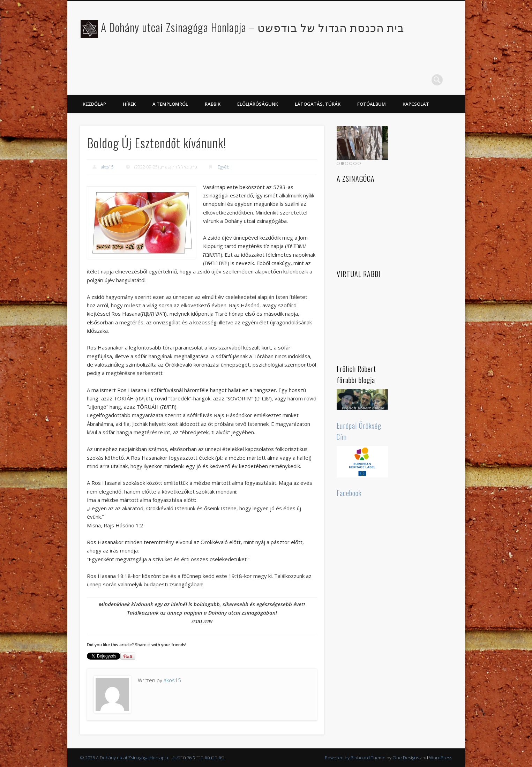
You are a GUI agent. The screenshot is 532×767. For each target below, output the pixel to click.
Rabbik (213, 104)
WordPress (441, 758)
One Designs (406, 758)
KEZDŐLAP (94, 104)
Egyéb (223, 167)
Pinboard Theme (368, 758)
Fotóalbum (372, 104)
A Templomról (170, 104)
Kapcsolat (416, 104)
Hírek (129, 104)
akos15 (107, 167)
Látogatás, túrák (318, 104)
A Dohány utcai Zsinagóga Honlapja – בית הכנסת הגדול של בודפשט (253, 27)
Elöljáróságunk (258, 104)
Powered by (338, 758)
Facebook (349, 493)
